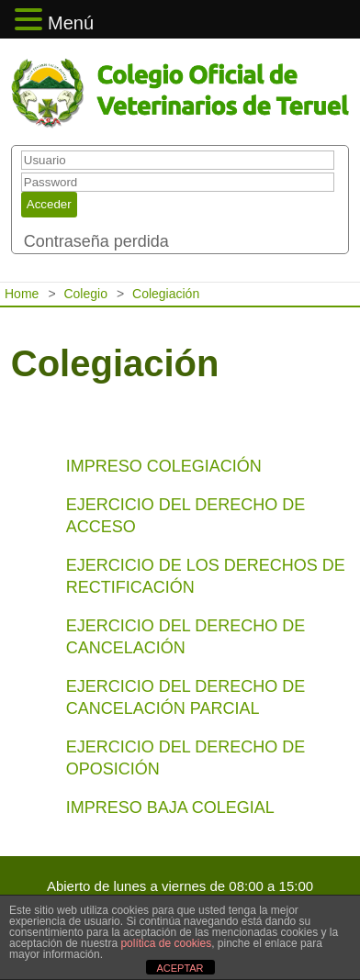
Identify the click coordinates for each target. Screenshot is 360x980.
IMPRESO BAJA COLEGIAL (170, 807)
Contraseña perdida (96, 241)
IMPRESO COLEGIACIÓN (164, 466)
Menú (71, 23)
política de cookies (166, 943)
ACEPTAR (180, 968)
